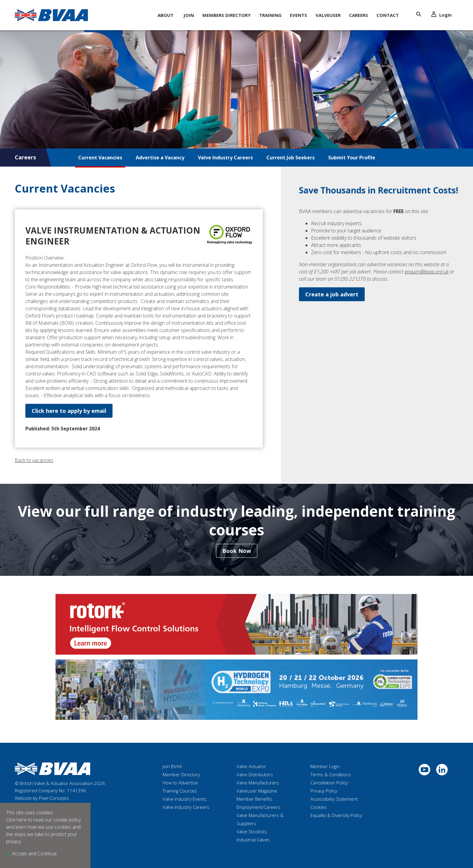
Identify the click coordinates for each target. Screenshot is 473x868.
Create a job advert (332, 294)
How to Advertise (180, 783)
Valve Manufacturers (258, 783)
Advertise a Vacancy (160, 158)
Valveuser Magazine (257, 791)
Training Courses (180, 791)
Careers (359, 15)
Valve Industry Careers (225, 158)
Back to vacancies (34, 460)
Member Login (325, 766)
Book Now (237, 551)
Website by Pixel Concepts (42, 798)
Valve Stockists (252, 831)
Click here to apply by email (69, 411)
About (165, 15)
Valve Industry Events (185, 799)
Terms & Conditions (331, 774)
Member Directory (181, 774)
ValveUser (328, 15)
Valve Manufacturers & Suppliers (260, 819)
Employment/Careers (258, 807)
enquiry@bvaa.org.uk (427, 272)
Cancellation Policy (329, 783)
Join (189, 15)
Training (270, 15)
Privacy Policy (324, 791)
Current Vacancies (100, 158)
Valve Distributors (255, 774)
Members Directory (227, 15)
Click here (16, 820)
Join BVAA (172, 766)
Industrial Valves (253, 840)
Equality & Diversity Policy (336, 815)
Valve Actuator (251, 766)
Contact (388, 15)
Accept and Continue (34, 854)
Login (441, 15)
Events (298, 15)
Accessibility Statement (334, 799)
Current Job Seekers (290, 158)
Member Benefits (254, 799)
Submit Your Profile (352, 158)
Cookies (319, 807)
